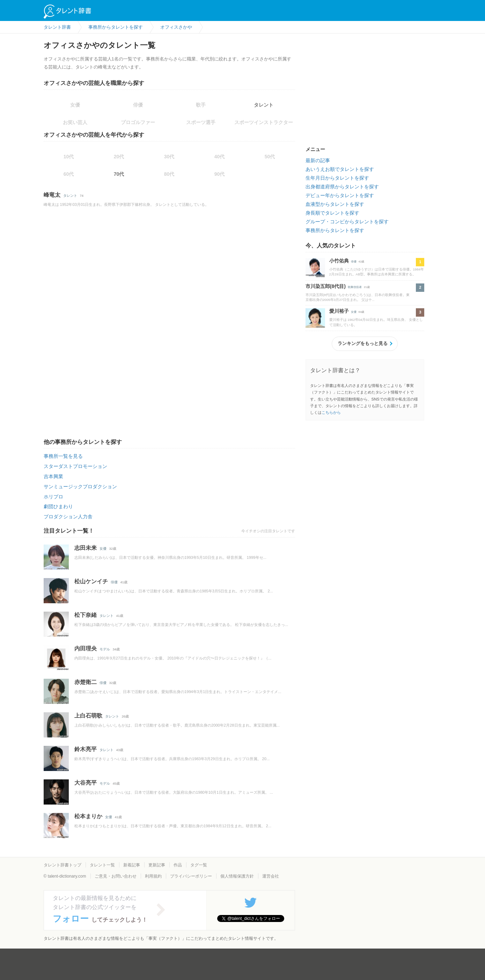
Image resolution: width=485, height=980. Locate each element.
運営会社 (271, 876)
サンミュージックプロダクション (80, 487)
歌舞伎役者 (355, 287)
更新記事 (157, 865)
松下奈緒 (86, 615)
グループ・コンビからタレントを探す (347, 222)
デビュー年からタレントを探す (340, 195)
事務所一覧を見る (63, 456)
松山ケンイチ (91, 581)
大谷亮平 (86, 783)
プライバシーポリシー (191, 876)
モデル (105, 649)
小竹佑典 (339, 261)
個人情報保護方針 (237, 876)
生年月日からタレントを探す (337, 178)
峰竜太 (52, 195)
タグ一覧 (199, 865)
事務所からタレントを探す (335, 230)
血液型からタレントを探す (335, 204)
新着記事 (132, 865)
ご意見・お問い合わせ (116, 876)
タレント (264, 105)
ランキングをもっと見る (363, 343)
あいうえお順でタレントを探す (340, 169)
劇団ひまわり (58, 506)
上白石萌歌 (88, 716)
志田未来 (86, 548)
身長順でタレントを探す (332, 213)
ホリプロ (53, 497)
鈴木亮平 (86, 749)
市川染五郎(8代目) (326, 286)
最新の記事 (318, 160)
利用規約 (153, 876)
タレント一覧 (102, 865)
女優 (103, 549)
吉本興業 (53, 476)
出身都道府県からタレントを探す (342, 187)
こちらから (331, 412)
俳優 (114, 582)
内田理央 (86, 648)
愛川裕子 (339, 311)
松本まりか (88, 816)
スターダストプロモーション (75, 466)
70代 (119, 174)
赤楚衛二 (86, 682)
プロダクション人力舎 (68, 517)
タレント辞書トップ (63, 865)
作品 (178, 865)
